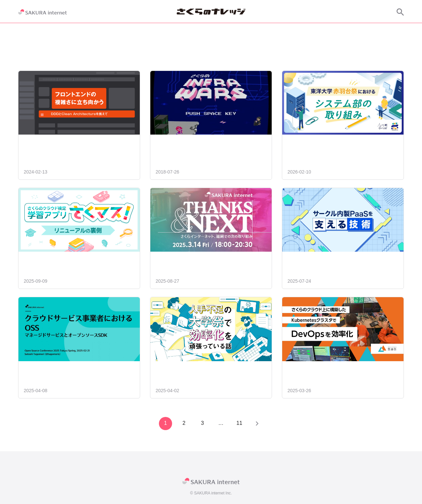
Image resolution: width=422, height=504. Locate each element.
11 (239, 423)
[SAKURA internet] (43, 12)
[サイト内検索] (400, 12)
